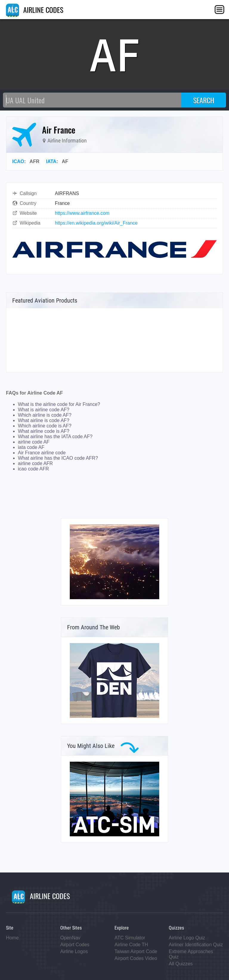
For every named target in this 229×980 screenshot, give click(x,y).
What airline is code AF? (44, 420)
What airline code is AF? (44, 431)
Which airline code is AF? (45, 426)
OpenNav (70, 938)
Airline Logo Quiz (187, 938)
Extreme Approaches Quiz (191, 954)
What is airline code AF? (44, 410)
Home (12, 938)
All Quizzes (181, 964)
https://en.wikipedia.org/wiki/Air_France (96, 223)
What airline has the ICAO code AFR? (58, 458)
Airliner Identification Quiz (196, 945)
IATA (51, 161)
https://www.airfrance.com (82, 213)
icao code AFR (33, 469)
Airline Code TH (131, 945)
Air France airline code (42, 453)
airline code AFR (35, 463)
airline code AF (34, 442)
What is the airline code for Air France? (59, 404)
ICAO (18, 161)
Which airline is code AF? (45, 415)
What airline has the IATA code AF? (55, 437)
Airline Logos (74, 951)
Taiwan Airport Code (136, 951)
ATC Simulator (130, 938)
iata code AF (31, 447)
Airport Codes (75, 945)
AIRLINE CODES (35, 10)
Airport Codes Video (136, 958)
